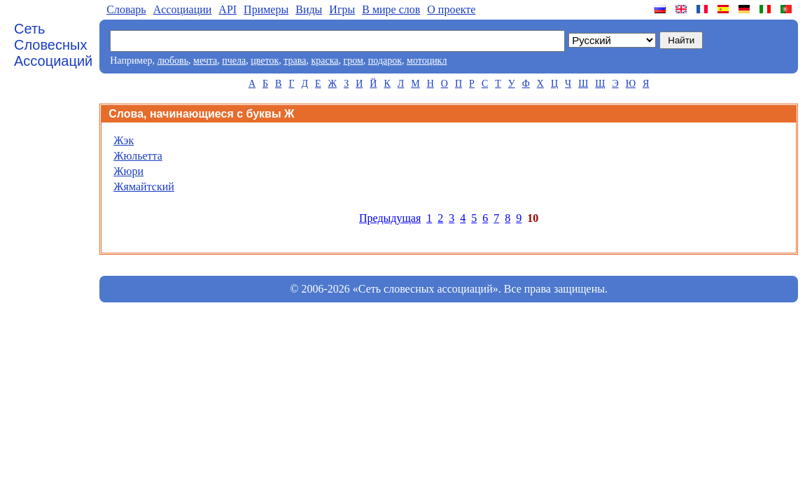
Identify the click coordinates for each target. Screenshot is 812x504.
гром (353, 61)
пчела (234, 61)
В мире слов (391, 9)
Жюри (128, 171)
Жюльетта (138, 156)
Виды (309, 9)
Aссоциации (183, 9)
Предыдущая (390, 218)
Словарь (126, 9)
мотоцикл (427, 61)
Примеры (266, 9)
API (227, 9)
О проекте (451, 9)
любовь (173, 61)
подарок (385, 61)
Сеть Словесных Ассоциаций (53, 45)
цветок (265, 61)
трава (295, 61)
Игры (342, 9)
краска (324, 61)
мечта (205, 61)
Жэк (124, 140)
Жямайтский (144, 187)
